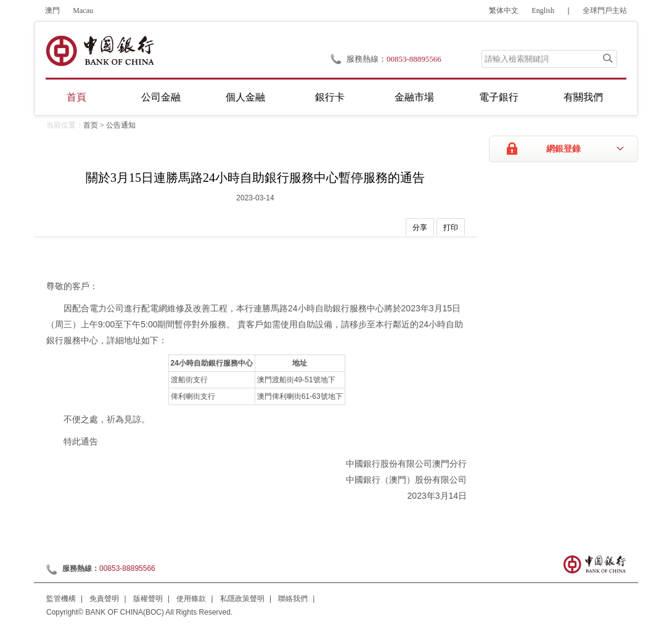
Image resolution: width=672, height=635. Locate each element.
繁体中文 (504, 10)
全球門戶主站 (605, 10)
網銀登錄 (563, 149)
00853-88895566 (414, 59)
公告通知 (121, 125)
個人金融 (245, 97)
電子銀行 (499, 97)
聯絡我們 (293, 599)
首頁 (76, 97)
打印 (451, 227)
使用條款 (191, 599)
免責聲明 (104, 599)
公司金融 (161, 97)
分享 (420, 227)
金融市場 (414, 97)
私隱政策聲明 (242, 599)
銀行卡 (330, 97)
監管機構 (61, 599)
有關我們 (583, 97)
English (543, 10)
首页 (91, 125)
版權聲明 (148, 599)
